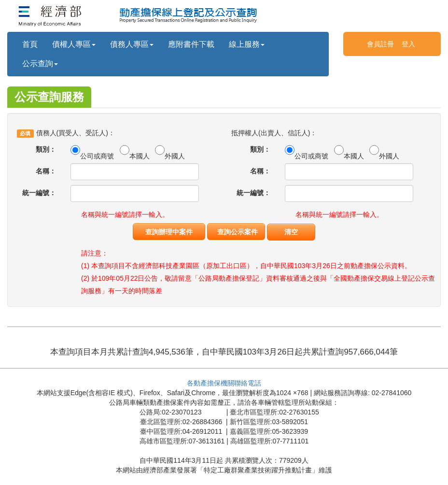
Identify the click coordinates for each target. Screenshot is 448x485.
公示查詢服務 (49, 97)
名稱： (46, 171)
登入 (408, 44)
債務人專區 (132, 44)
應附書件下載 (191, 44)
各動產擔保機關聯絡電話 (224, 383)
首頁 (30, 44)
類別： (46, 149)
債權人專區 (74, 44)
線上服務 (247, 44)
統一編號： (39, 193)
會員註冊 (380, 44)
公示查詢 (40, 64)
